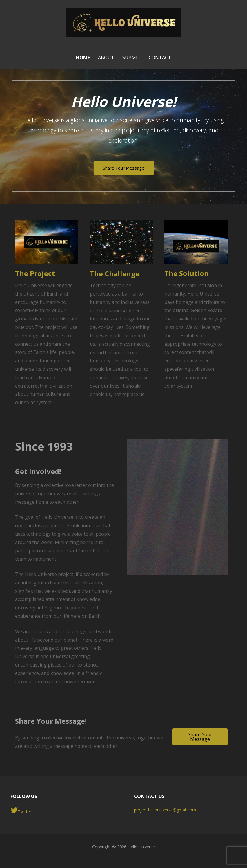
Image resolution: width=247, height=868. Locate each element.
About (106, 57)
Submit (131, 57)
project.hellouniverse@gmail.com (165, 810)
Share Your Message (124, 168)
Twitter (21, 810)
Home (83, 57)
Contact (160, 57)
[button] (200, 737)
